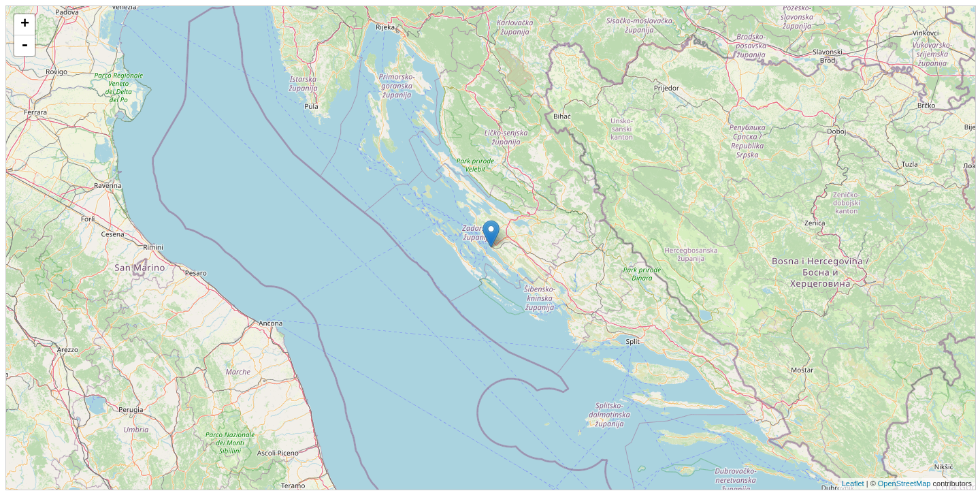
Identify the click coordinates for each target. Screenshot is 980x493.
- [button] (24, 46)
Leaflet (853, 483)
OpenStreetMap (904, 483)
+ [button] (25, 25)
